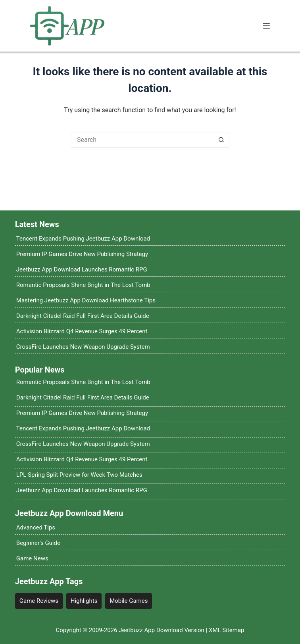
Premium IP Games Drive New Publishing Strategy (82, 254)
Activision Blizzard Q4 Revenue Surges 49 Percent (82, 331)
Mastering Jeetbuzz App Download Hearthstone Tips (86, 300)
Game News (32, 558)
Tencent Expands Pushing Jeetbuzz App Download (83, 239)
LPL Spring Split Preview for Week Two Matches (79, 475)
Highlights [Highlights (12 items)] (84, 601)
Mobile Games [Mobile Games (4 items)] (129, 601)
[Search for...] (142, 140)
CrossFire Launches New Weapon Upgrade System (83, 347)
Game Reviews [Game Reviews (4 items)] (39, 601)
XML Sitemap (226, 630)
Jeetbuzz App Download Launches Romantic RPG (82, 269)
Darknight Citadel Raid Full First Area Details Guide (83, 316)
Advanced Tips (36, 527)
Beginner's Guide (38, 543)
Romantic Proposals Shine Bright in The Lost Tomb (83, 285)
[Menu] (266, 26)
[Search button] (221, 140)
